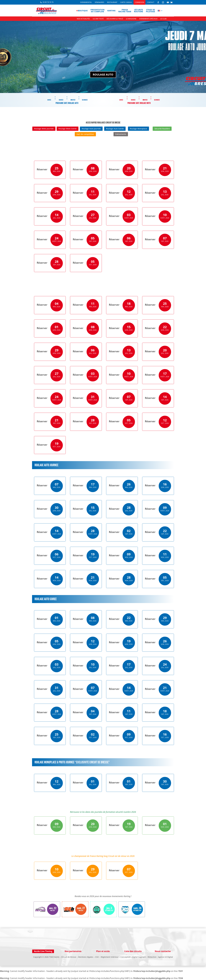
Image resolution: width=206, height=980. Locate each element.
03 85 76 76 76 (48, 2)
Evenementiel (86, 2)
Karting (111, 11)
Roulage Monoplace (138, 129)
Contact (151, 2)
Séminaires (99, 2)
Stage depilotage (150, 11)
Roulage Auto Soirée (115, 129)
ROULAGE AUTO (103, 78)
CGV (97, 957)
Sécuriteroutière (139, 11)
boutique (82, 11)
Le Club (163, 19)
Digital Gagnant (139, 957)
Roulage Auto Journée (91, 129)
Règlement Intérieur (110, 957)
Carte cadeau (126, 2)
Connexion (139, 2)
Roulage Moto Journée (44, 129)
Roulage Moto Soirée (68, 129)
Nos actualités (83, 19)
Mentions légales (86, 957)
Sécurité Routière (162, 129)
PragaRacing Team (125, 11)
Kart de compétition (85, 134)
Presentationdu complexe (97, 11)
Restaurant (112, 2)
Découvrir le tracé (115, 19)
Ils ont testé (98, 19)
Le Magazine (131, 19)
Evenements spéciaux (148, 19)
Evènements (121, 134)
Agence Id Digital (165, 957)
